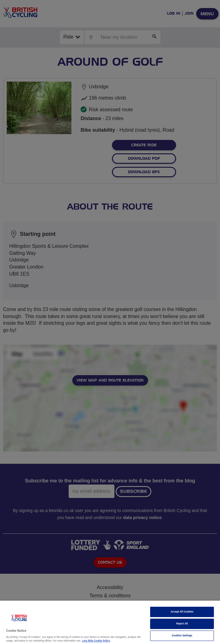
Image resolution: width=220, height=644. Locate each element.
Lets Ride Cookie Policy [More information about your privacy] (96, 641)
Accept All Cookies (182, 612)
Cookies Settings (182, 636)
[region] (110, 622)
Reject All (182, 624)
